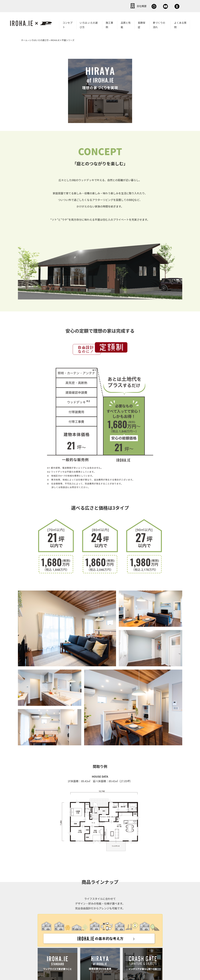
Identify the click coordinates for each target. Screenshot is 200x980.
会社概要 (101, 6)
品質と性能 (126, 24)
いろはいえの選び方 (39, 39)
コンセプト (68, 24)
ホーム (24, 39)
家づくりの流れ (159, 24)
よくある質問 (180, 24)
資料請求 (147, 6)
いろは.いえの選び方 (89, 24)
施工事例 (109, 24)
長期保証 (142, 24)
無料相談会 (124, 6)
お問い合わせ (170, 6)
